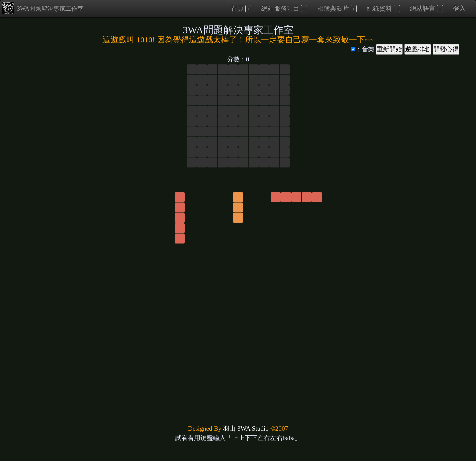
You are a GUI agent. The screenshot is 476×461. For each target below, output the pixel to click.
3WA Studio (253, 428)
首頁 (237, 9)
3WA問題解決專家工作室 (43, 8)
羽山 (229, 428)
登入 (459, 9)
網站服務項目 (280, 9)
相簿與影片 (333, 9)
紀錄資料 (379, 9)
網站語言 (423, 9)
